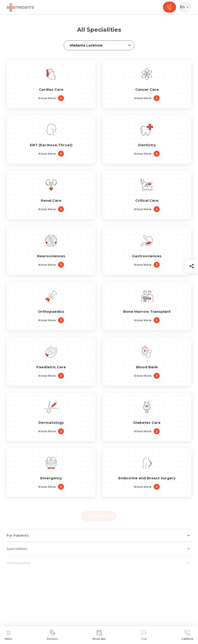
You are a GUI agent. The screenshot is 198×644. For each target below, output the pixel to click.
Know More (51, 98)
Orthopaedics (51, 311)
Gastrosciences (147, 256)
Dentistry (147, 145)
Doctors (52, 635)
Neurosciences (51, 256)
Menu (8, 635)
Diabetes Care (147, 423)
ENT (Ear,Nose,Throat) (51, 145)
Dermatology (51, 423)
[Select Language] (186, 7)
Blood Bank (147, 367)
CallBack (187, 635)
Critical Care (147, 200)
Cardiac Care (51, 89)
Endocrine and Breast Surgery (147, 478)
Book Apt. (99, 635)
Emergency (51, 478)
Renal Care (51, 200)
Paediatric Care (51, 367)
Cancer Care (147, 89)
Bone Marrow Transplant (147, 311)
